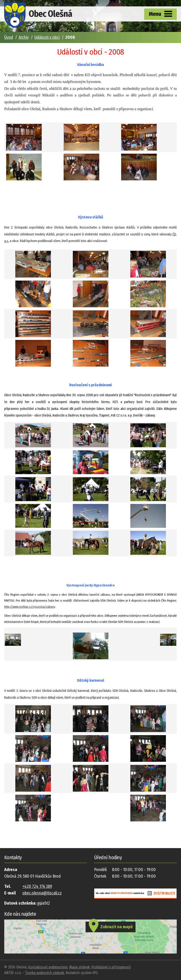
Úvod (9, 37)
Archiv (24, 37)
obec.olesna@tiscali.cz (42, 893)
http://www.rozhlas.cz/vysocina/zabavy (30, 607)
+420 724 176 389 (37, 886)
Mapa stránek (79, 967)
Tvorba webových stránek (45, 973)
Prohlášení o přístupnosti (111, 967)
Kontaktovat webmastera (48, 967)
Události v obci (47, 37)
